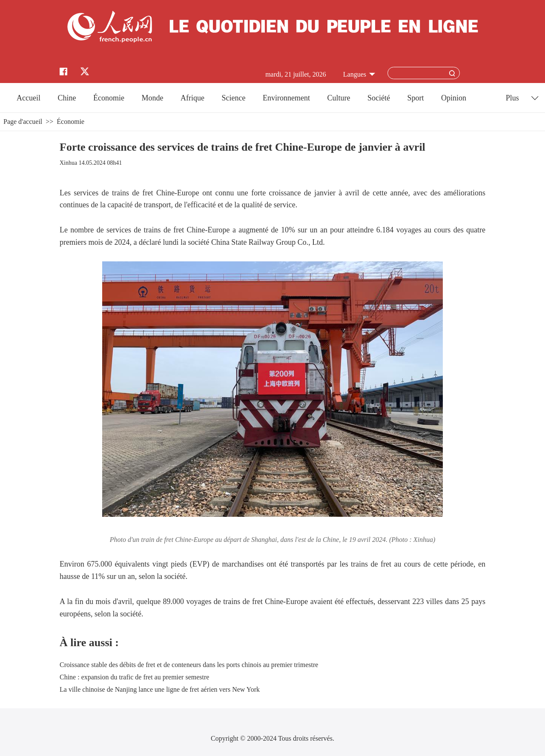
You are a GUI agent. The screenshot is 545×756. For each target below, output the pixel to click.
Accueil (29, 98)
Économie (109, 98)
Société (379, 98)
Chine (67, 98)
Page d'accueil (23, 122)
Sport (415, 98)
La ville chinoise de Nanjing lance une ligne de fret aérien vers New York (160, 689)
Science (233, 98)
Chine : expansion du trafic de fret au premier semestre (134, 677)
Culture (338, 98)
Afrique (192, 98)
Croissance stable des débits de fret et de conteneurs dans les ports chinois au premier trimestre (189, 665)
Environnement (286, 98)
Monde (153, 98)
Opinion (454, 98)
